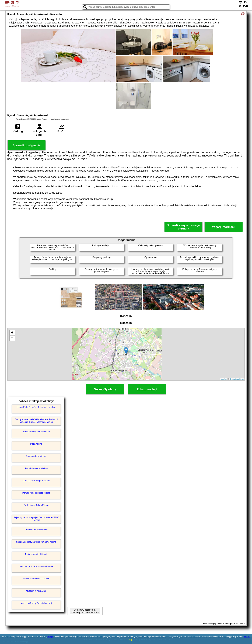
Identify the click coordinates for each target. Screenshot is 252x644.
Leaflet (224, 379)
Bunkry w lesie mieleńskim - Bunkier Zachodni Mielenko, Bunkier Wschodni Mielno (36, 421)
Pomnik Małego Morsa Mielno (36, 493)
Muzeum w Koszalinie (36, 591)
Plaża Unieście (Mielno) (36, 554)
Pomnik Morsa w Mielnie (36, 468)
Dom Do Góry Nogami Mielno (36, 481)
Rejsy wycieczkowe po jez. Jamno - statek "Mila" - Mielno (36, 519)
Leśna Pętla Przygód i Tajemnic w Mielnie (36, 407)
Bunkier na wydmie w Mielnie (36, 432)
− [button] (12, 338)
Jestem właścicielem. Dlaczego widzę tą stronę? (85, 611)
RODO (247, 637)
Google (50, 637)
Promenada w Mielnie (36, 456)
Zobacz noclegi (147, 389)
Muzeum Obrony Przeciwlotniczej (36, 603)
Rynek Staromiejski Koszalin (36, 579)
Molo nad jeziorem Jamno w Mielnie (36, 566)
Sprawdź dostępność (27, 145)
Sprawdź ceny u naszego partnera (183, 227)
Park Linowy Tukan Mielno (36, 505)
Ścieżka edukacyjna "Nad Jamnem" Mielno (36, 542)
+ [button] (12, 333)
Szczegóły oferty (105, 389)
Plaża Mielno (36, 444)
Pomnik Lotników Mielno (36, 530)
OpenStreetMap (237, 379)
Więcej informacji (224, 227)
